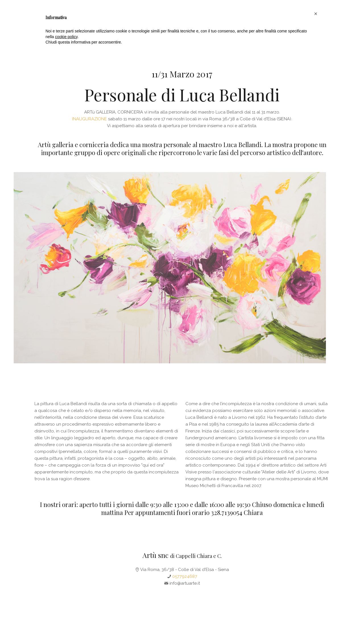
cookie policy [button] (66, 623)
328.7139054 (227, 512)
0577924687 (185, 576)
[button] (316, 600)
